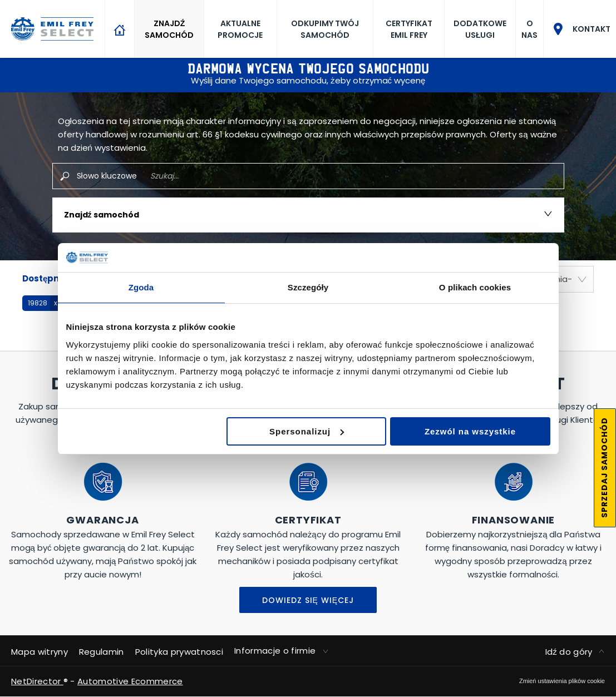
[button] (42, 303)
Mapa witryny (40, 652)
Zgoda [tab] (141, 287)
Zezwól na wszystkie (470, 431)
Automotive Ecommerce (130, 681)
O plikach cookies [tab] (475, 287)
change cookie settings (562, 681)
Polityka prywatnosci (179, 652)
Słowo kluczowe (107, 176)
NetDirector (37, 681)
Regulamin (102, 652)
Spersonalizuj (307, 431)
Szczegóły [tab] (308, 287)
